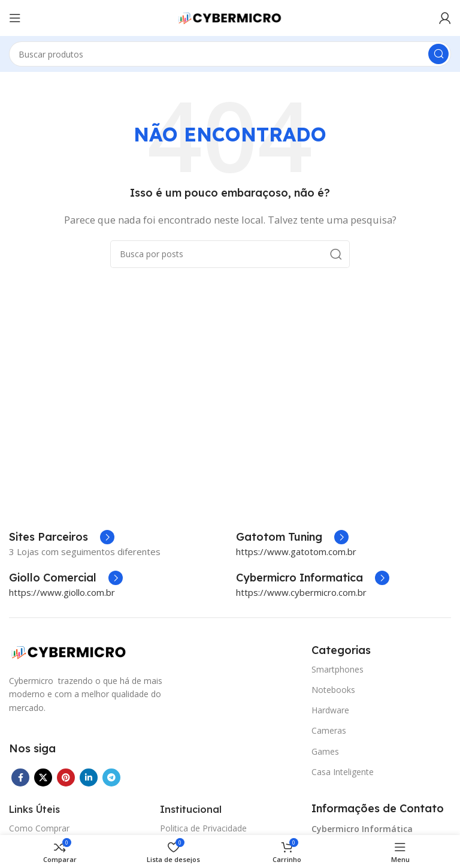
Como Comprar (39, 828)
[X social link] (43, 777)
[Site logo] (230, 17)
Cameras (329, 730)
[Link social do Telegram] (111, 777)
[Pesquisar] (230, 54)
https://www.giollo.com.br (62, 592)
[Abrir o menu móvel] (15, 18)
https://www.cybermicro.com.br (301, 592)
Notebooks (333, 690)
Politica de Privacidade (203, 828)
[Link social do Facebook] (20, 777)
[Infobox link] (292, 537)
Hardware (330, 710)
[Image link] (69, 651)
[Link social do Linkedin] (89, 777)
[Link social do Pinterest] (66, 777)
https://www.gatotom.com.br (296, 551)
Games (325, 751)
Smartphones (338, 669)
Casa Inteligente (343, 772)
